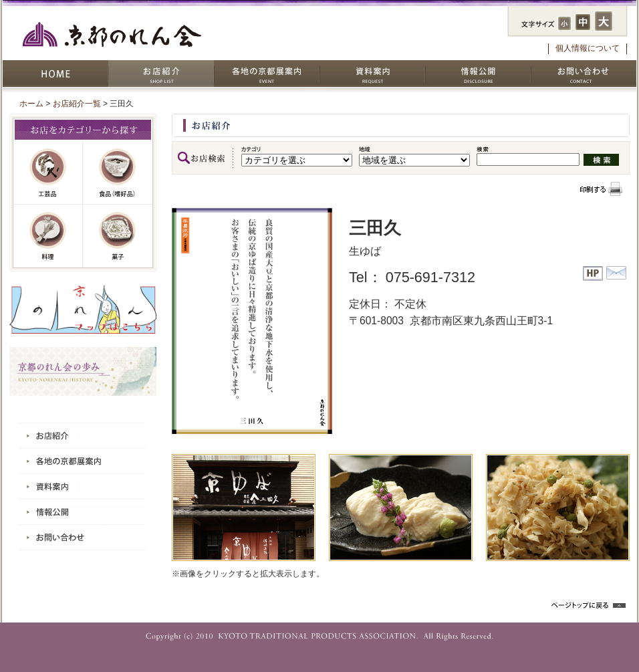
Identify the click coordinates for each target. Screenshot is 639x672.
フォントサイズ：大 (604, 21)
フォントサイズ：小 (564, 23)
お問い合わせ (584, 74)
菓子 (118, 236)
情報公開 (478, 74)
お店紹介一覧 (77, 104)
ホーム (31, 104)
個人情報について (588, 48)
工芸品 (48, 173)
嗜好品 (118, 173)
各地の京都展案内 (267, 74)
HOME (55, 74)
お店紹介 (161, 74)
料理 (48, 236)
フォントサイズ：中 (583, 22)
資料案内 (372, 74)
